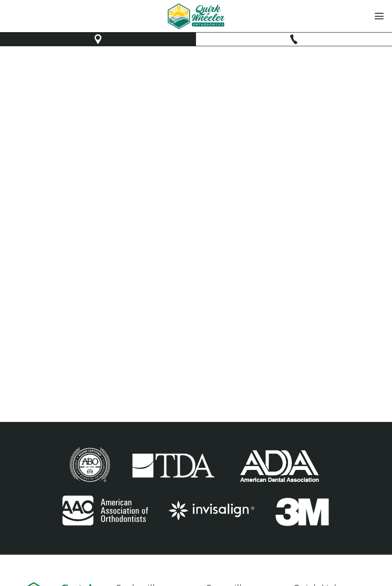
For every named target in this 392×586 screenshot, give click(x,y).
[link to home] (196, 16)
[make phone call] (294, 39)
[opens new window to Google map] (98, 39)
